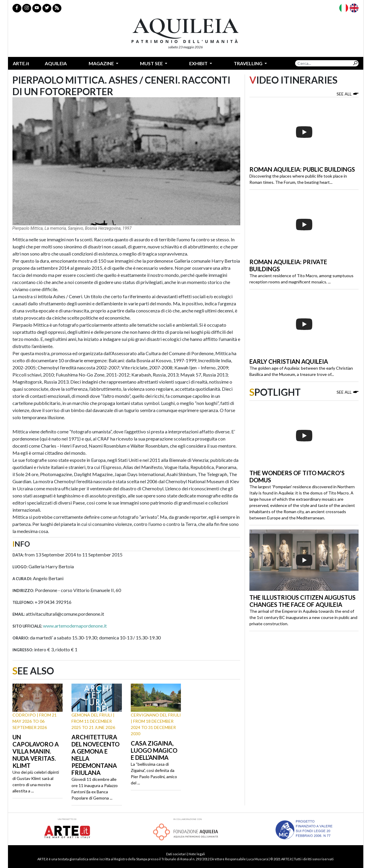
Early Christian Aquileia (289, 361)
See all (348, 94)
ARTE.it (21, 63)
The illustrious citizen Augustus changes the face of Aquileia (302, 601)
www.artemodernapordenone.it (75, 626)
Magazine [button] (102, 63)
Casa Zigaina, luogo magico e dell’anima (154, 750)
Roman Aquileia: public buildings (302, 169)
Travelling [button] (249, 63)
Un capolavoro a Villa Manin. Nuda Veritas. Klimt (36, 751)
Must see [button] (152, 63)
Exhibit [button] (199, 63)
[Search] (324, 63)
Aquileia (56, 63)
